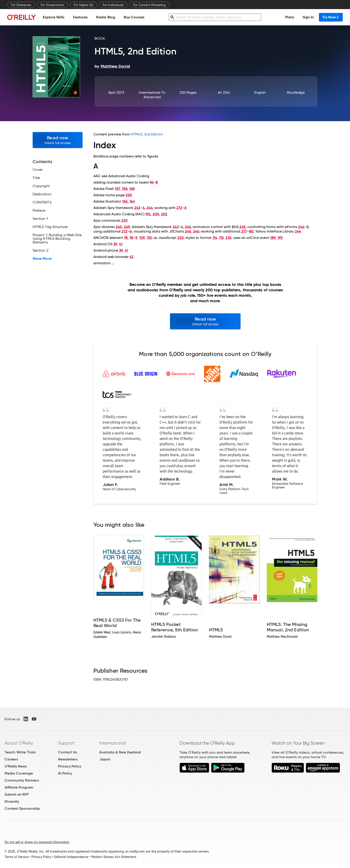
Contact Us (67, 752)
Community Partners (22, 780)
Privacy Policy (70, 766)
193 (280, 238)
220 (180, 238)
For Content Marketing (149, 5)
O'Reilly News (16, 766)
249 (127, 227)
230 (124, 220)
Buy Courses (134, 17)
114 (215, 238)
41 (121, 244)
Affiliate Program (19, 787)
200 (156, 214)
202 (164, 214)
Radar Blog (106, 17)
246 (196, 231)
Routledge (296, 92)
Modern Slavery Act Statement (114, 857)
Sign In (308, 17)
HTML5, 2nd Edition (147, 134)
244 (149, 208)
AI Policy (65, 773)
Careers (11, 759)
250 (129, 195)
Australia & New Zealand (120, 752)
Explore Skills (54, 17)
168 (132, 189)
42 (131, 257)
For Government (52, 5)
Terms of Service (17, 857)
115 (221, 238)
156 (125, 201)
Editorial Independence (71, 857)
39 (115, 244)
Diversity (12, 801)
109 (142, 238)
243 (137, 208)
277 (244, 231)
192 (148, 214)
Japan (105, 759)
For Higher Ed (83, 5)
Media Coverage (19, 773)
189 (273, 238)
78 (126, 238)
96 (152, 182)
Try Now (331, 17)
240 (119, 227)
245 (242, 227)
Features (80, 17)
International (113, 743)
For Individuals (113, 5)
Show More (42, 259)
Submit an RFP (17, 794)
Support (66, 743)
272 (179, 208)
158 (125, 189)
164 (132, 201)
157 (118, 189)
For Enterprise (21, 5)
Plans (290, 17)
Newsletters (68, 759)
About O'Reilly (19, 743)
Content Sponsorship (22, 808)
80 (251, 231)
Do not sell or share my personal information (37, 842)
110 (149, 238)
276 (228, 238)
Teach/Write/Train (20, 752)
